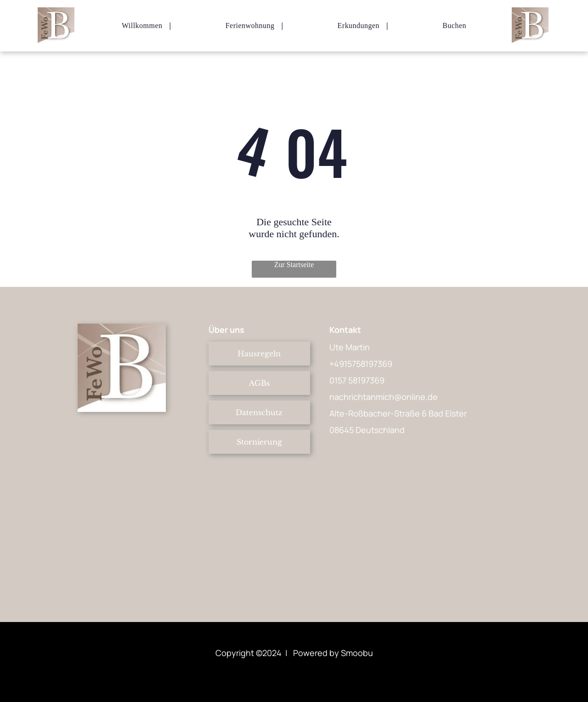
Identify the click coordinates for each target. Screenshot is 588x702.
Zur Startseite (294, 265)
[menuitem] (143, 26)
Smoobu (357, 653)
